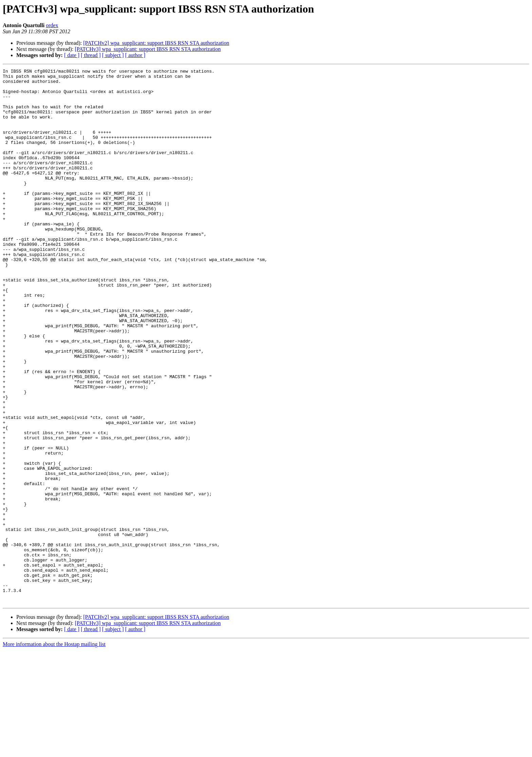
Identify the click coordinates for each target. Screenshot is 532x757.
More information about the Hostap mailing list (54, 751)
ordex (52, 25)
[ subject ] (113, 55)
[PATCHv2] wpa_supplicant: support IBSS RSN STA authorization (156, 43)
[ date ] (72, 55)
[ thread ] (91, 55)
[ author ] (135, 55)
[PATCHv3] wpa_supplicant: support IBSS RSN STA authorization (148, 49)
